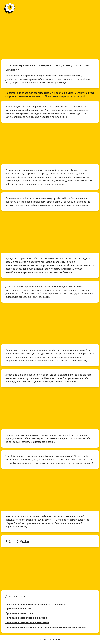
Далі (25, 541)
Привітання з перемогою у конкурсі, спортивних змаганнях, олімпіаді (46, 627)
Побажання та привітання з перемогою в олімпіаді (35, 604)
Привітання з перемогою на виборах (27, 618)
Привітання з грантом (18, 609)
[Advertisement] (50, 36)
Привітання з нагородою (20, 613)
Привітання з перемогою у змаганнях (27, 622)
